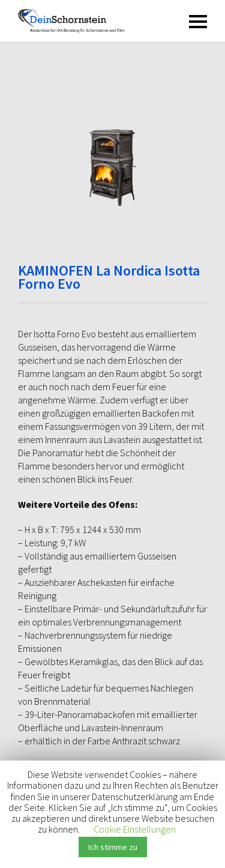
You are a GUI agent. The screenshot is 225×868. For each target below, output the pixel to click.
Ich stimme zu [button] (113, 847)
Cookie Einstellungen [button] (135, 829)
